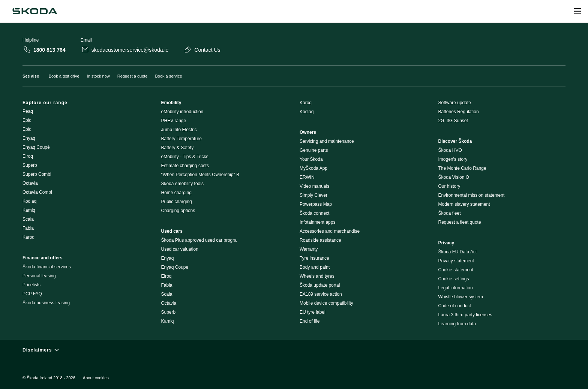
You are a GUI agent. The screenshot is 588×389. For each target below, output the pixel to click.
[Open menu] (577, 11)
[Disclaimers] (294, 350)
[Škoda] (35, 11)
